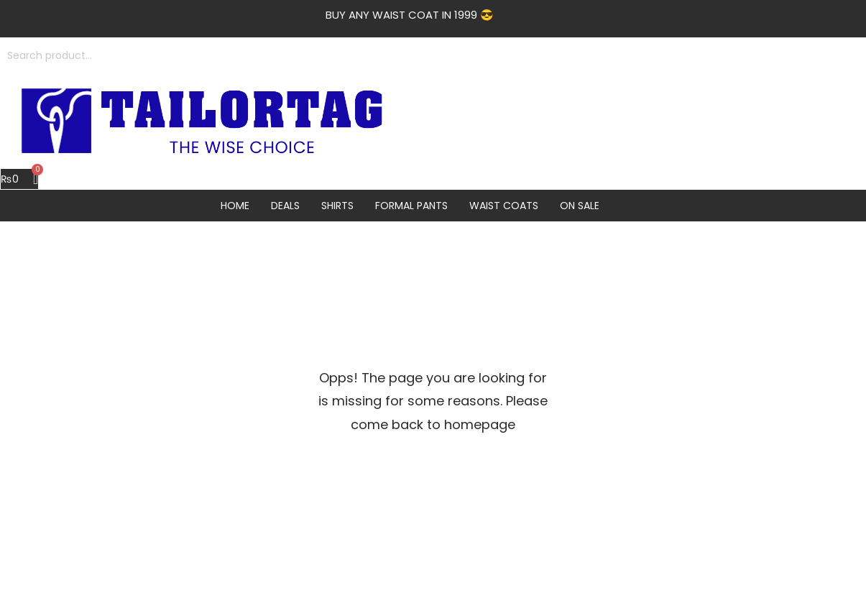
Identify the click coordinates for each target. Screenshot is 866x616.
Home (235, 206)
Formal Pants (411, 206)
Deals (285, 206)
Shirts (337, 206)
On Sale (580, 206)
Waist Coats (504, 206)
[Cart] (19, 179)
